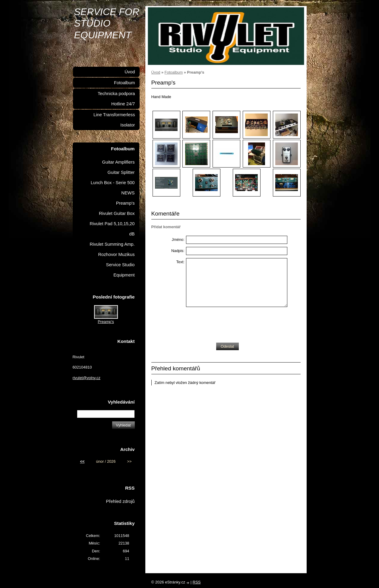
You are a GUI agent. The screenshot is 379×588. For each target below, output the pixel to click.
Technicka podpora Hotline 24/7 (116, 99)
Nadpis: (178, 251)
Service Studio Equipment (120, 270)
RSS (197, 582)
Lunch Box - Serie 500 (113, 183)
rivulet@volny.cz (87, 378)
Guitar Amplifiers (118, 162)
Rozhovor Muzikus (116, 254)
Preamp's (125, 203)
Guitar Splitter (121, 172)
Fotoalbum (174, 72)
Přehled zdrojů (120, 501)
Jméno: (178, 240)
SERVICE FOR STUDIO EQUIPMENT (107, 23)
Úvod (156, 72)
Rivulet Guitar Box (117, 213)
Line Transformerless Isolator (114, 120)
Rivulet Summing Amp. (112, 244)
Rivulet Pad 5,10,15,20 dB (112, 229)
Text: (180, 262)
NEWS (128, 193)
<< (82, 461)
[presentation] (232, 323)
